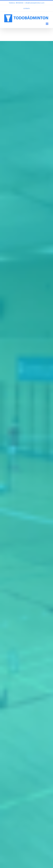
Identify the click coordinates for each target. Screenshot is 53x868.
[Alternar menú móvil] (47, 24)
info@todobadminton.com (35, 3)
